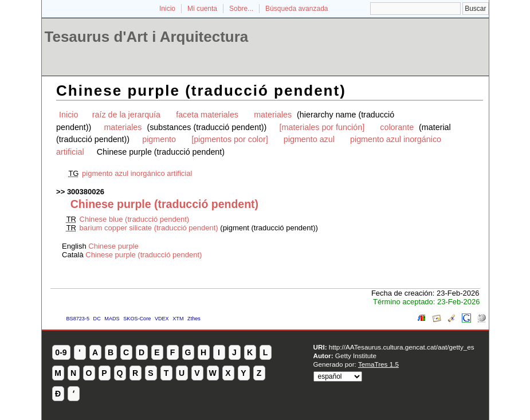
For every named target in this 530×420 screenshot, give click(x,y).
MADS (112, 319)
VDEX (162, 319)
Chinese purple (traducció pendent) (144, 255)
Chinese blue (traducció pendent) (135, 219)
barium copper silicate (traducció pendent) (149, 228)
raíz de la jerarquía (126, 115)
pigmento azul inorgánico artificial (137, 173)
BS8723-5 (78, 319)
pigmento (159, 139)
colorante (397, 127)
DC (97, 319)
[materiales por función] (322, 127)
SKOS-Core (137, 319)
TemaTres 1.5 (378, 364)
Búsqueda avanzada (297, 9)
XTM (178, 319)
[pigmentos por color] (230, 139)
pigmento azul (309, 139)
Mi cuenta (202, 9)
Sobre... (241, 9)
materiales (273, 115)
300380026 (86, 192)
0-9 (61, 352)
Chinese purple (113, 246)
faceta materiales (207, 115)
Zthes (194, 319)
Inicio (167, 9)
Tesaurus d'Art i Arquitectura (147, 37)
